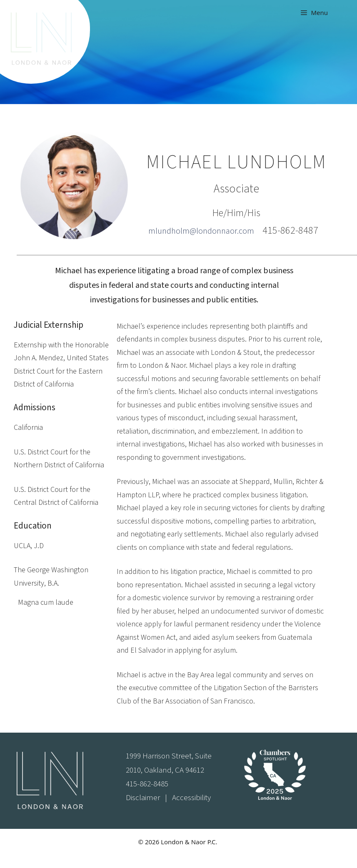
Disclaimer (143, 798)
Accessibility (191, 798)
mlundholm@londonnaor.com (201, 231)
